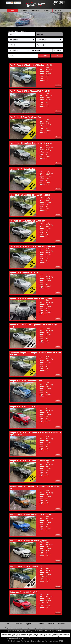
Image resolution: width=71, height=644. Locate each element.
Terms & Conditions (10, 627)
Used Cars (24, 11)
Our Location (47, 11)
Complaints (61, 623)
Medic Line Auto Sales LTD (16, 629)
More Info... (58, 85)
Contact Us (58, 11)
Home (13, 11)
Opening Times (35, 11)
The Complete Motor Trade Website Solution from (36, 641)
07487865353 (61, 2)
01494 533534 (60, 4)
